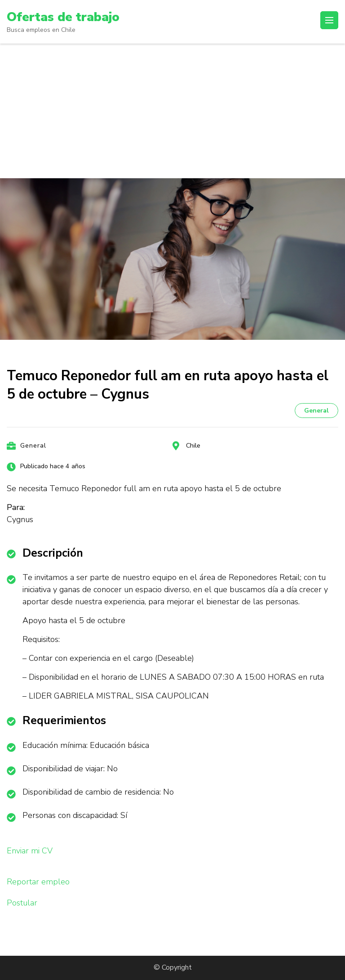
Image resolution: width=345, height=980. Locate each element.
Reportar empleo (38, 882)
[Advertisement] (172, 111)
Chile (193, 446)
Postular (22, 903)
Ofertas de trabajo (63, 17)
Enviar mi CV (30, 851)
